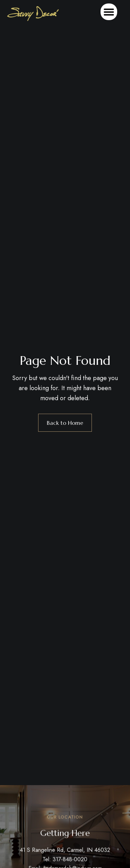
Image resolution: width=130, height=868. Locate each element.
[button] (109, 12)
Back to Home (65, 423)
